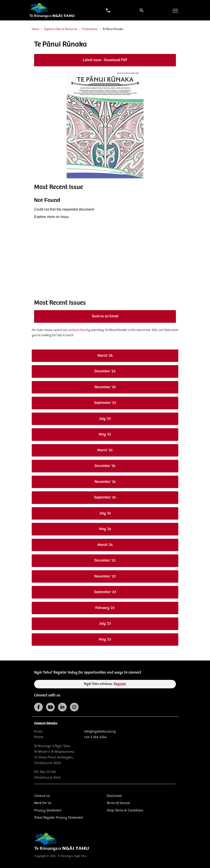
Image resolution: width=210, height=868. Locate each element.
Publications (90, 29)
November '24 (105, 482)
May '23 (105, 640)
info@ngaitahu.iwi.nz (100, 732)
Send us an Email (105, 316)
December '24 (105, 466)
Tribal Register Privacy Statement (59, 818)
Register (120, 684)
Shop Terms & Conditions (125, 810)
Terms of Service (118, 803)
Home (35, 29)
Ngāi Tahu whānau (105, 684)
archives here (77, 330)
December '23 (105, 561)
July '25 (105, 419)
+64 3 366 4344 (95, 737)
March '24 (105, 545)
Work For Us (43, 803)
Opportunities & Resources (61, 29)
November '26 (105, 387)
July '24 (105, 513)
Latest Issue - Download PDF (105, 60)
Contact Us (42, 796)
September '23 (105, 592)
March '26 (105, 356)
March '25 (105, 450)
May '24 (105, 529)
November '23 (105, 576)
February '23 (105, 608)
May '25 (105, 434)
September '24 (105, 498)
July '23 (105, 624)
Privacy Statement (48, 810)
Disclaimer (114, 796)
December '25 (105, 371)
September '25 (105, 403)
